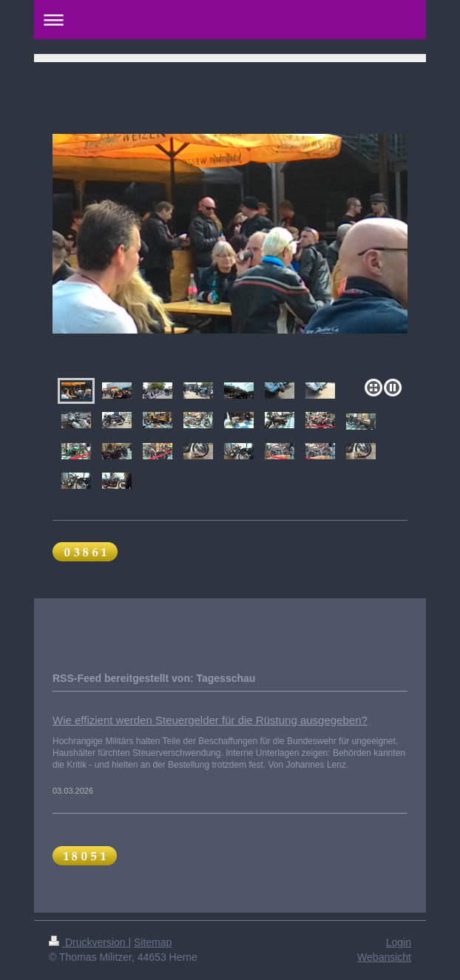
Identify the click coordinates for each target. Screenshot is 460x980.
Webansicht (384, 957)
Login (399, 942)
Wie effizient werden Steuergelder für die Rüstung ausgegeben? (210, 720)
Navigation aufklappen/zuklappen (230, 20)
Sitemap (153, 942)
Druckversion (88, 942)
